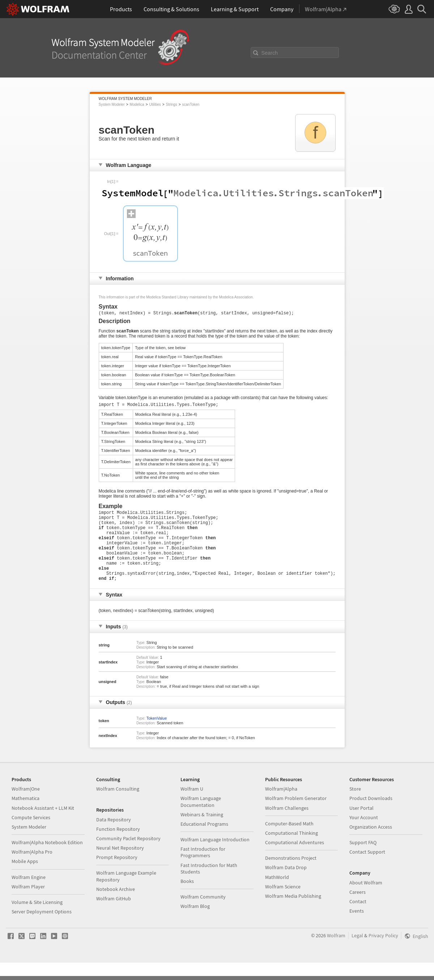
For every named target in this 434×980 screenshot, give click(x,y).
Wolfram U (192, 806)
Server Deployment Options (42, 929)
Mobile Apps (25, 879)
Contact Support (367, 869)
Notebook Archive (116, 906)
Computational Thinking (292, 850)
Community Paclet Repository (128, 856)
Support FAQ (363, 860)
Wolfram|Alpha (281, 806)
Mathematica (25, 816)
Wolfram (336, 953)
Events (357, 928)
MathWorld (277, 895)
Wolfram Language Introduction (215, 857)
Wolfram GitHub (114, 916)
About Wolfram (366, 900)
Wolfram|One (26, 806)
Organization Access (371, 844)
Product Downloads (371, 816)
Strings (172, 104)
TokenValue (157, 736)
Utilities (155, 104)
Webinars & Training (202, 832)
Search (270, 53)
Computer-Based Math (289, 841)
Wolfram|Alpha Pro (32, 869)
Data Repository (114, 837)
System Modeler (112, 104)
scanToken (191, 104)
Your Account (364, 835)
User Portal (361, 825)
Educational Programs (204, 841)
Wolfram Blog (195, 924)
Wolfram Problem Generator (296, 816)
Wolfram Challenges (287, 825)
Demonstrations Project (291, 875)
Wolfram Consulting (118, 806)
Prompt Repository (117, 875)
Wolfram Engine (29, 895)
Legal (357, 953)
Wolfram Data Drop (286, 885)
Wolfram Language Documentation (201, 819)
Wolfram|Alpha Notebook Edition (47, 860)
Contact (358, 919)
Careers (358, 909)
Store (355, 806)
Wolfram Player (28, 904)
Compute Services (31, 835)
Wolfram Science (283, 904)
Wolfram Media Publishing (293, 913)
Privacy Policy (383, 953)
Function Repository (118, 846)
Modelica (137, 104)
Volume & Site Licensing (37, 920)
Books (187, 899)
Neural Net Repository (120, 865)
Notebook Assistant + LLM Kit (43, 825)
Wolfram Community (203, 914)
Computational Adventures (295, 860)
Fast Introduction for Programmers (203, 870)
